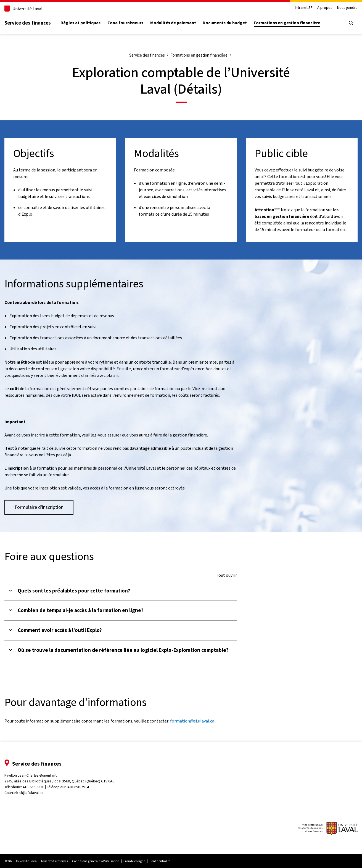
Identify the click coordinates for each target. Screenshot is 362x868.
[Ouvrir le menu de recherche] (351, 23)
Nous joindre (347, 8)
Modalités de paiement (173, 23)
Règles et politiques (80, 23)
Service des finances (28, 23)
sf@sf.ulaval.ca (31, 793)
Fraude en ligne (134, 861)
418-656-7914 (78, 787)
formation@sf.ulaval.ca (192, 721)
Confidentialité (160, 861)
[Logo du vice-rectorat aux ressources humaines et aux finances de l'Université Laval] (328, 829)
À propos (325, 8)
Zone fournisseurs (125, 23)
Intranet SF (304, 8)
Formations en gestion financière (287, 23)
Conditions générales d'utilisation (96, 861)
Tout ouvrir (226, 575)
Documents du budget (225, 23)
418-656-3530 (33, 787)
